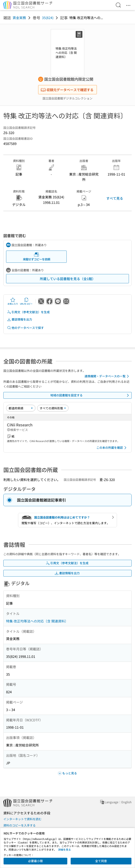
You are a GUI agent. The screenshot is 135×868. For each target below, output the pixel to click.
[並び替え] (21, 408)
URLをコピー (26, 301)
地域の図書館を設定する (90, 395)
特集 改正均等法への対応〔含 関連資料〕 (37, 621)
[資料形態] (53, 408)
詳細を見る (65, 849)
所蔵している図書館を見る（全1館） (68, 279)
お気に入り (13, 301)
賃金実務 (19, 18)
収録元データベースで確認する (67, 90)
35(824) (48, 18)
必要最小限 (35, 861)
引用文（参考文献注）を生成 (28, 312)
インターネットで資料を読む (22, 819)
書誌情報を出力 (19, 319)
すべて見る (115, 198)
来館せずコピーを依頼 (36, 257)
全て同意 (101, 861)
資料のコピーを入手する (19, 825)
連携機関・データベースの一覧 (107, 376)
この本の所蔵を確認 (112, 448)
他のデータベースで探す (25, 328)
